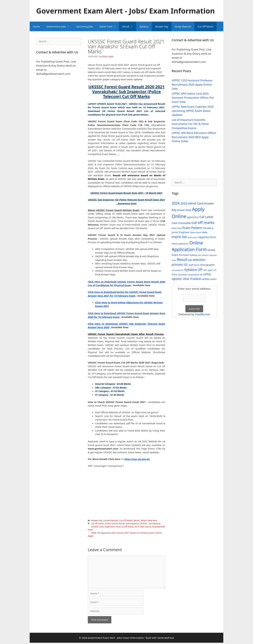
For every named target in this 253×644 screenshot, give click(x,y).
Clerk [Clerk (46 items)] (175, 223)
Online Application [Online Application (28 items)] (180, 244)
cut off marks (98, 523)
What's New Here (149, 520)
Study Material (183, 26)
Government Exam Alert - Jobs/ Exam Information (125, 11)
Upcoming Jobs (85, 26)
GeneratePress (166, 638)
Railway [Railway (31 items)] (193, 255)
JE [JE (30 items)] (213, 228)
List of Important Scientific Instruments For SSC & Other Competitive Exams (190, 124)
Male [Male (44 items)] (205, 232)
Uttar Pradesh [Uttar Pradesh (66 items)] (192, 279)
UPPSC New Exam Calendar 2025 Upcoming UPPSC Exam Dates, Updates (193, 111)
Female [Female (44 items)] (207, 228)
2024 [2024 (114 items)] (176, 203)
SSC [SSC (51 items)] (186, 265)
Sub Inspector (132, 523)
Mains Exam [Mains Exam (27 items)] (196, 232)
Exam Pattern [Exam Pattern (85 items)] (192, 228)
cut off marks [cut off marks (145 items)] (203, 223)
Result (129, 26)
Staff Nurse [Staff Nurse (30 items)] (194, 265)
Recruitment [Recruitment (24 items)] (203, 255)
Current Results (111, 520)
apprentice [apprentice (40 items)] (193, 217)
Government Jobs (60, 26)
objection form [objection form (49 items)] (207, 237)
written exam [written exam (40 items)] (209, 279)
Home (36, 26)
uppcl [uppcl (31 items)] (210, 270)
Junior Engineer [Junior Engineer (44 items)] (180, 232)
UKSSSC (143, 523)
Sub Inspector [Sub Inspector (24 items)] (178, 270)
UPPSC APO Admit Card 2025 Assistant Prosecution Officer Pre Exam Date (193, 98)
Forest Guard (111, 523)
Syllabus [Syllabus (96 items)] (191, 270)
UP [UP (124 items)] (200, 269)
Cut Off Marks (205, 26)
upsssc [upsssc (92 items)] (177, 279)
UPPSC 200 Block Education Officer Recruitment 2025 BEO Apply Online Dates (194, 137)
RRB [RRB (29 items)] (190, 260)
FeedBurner (203, 314)
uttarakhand (154, 523)
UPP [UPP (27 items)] (205, 270)
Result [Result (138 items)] (182, 259)
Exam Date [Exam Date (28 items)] (177, 228)
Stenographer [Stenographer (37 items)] (208, 265)
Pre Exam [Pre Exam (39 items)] (184, 255)
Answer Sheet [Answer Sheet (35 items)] (184, 210)
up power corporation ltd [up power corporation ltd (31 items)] (190, 275)
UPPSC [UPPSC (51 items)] (207, 274)
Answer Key (162, 26)
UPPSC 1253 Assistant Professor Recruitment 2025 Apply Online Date (192, 84)
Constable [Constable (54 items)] (185, 223)
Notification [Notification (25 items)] (192, 237)
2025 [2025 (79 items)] (184, 203)
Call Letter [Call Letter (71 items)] (207, 217)
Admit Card (109, 26)
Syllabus (144, 26)
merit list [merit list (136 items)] (179, 237)
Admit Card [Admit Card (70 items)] (196, 203)
